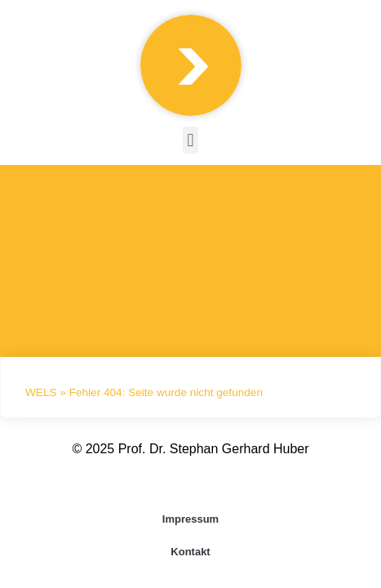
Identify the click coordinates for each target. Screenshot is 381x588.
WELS (41, 392)
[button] (190, 140)
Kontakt (190, 552)
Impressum (190, 519)
